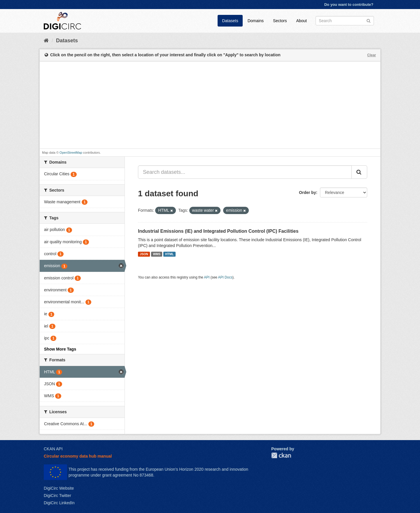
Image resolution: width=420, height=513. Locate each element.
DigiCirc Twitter (57, 496)
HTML (170, 254)
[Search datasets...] (245, 172)
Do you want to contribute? (349, 5)
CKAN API (53, 449)
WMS (157, 254)
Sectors (280, 21)
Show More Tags (60, 349)
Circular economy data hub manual (78, 456)
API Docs (225, 277)
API (207, 277)
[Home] (46, 41)
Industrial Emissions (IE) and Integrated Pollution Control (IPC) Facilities (218, 231)
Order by (307, 192)
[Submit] (369, 20)
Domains (256, 21)
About (301, 21)
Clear (372, 55)
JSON (144, 254)
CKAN (281, 455)
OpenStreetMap (71, 153)
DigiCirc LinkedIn (59, 503)
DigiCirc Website (59, 488)
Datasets (230, 21)
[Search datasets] (345, 21)
